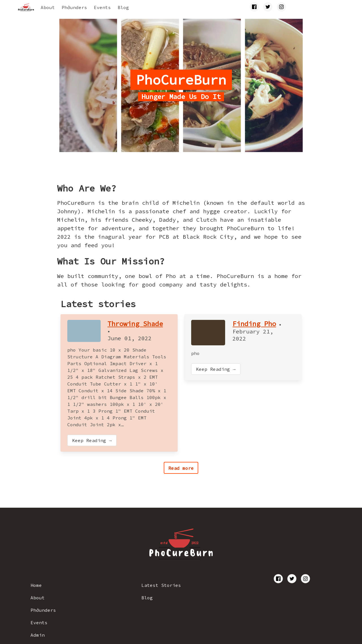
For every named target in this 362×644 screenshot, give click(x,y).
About (48, 7)
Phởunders (74, 7)
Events (102, 7)
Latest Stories (161, 585)
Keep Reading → (92, 440)
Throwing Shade (135, 324)
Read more (181, 468)
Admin (38, 635)
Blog (123, 7)
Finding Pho (254, 324)
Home (36, 585)
